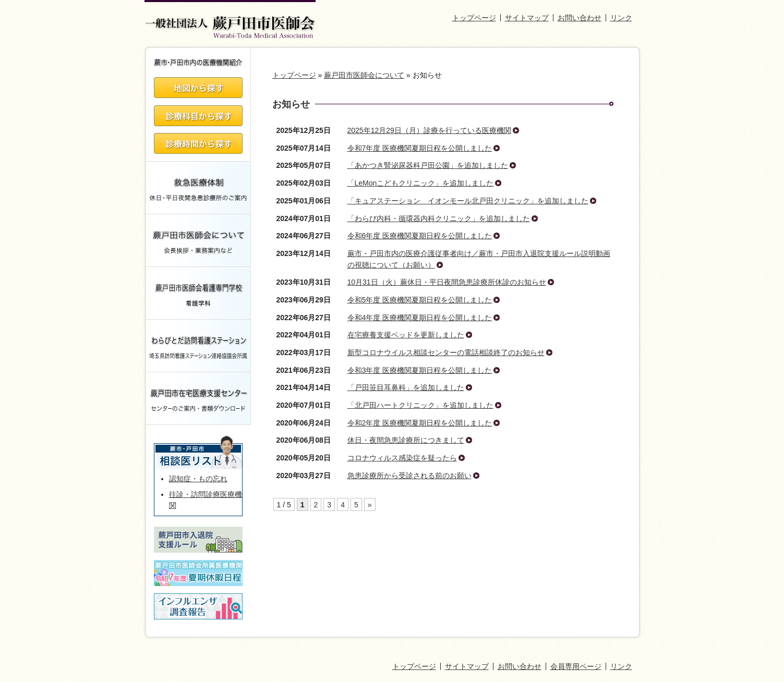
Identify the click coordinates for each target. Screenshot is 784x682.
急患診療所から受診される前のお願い (409, 476)
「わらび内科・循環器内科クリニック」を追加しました (439, 218)
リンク (621, 18)
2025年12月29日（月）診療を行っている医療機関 (429, 130)
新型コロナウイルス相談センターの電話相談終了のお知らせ (446, 352)
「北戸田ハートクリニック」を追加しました (420, 405)
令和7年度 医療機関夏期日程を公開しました (420, 148)
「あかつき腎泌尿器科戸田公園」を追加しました (428, 165)
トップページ (474, 18)
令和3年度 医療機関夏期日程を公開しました (420, 370)
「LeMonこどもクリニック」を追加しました (421, 183)
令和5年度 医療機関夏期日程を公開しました (420, 300)
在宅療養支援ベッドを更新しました (406, 335)
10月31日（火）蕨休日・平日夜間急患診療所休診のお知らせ (447, 282)
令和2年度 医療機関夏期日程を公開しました (420, 423)
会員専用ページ (576, 666)
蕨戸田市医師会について (364, 75)
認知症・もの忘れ (198, 479)
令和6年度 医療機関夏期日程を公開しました (420, 236)
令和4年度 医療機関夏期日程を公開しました (420, 318)
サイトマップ (527, 18)
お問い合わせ (580, 18)
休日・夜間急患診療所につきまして (406, 440)
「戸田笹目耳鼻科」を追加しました (406, 387)
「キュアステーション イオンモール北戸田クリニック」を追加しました (468, 201)
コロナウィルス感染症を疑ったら (402, 458)
